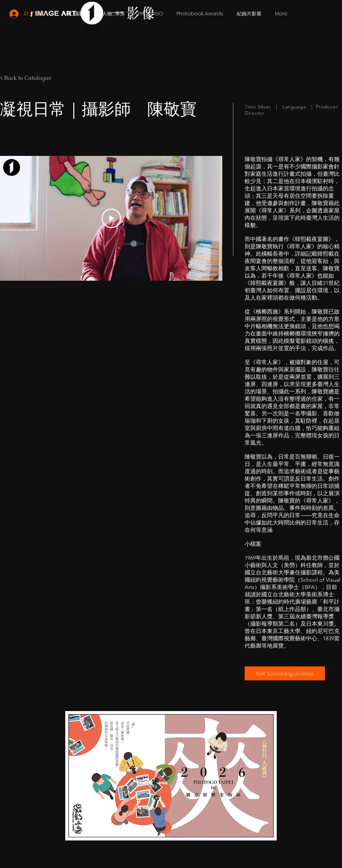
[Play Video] (111, 218)
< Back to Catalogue (26, 78)
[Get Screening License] (285, 673)
